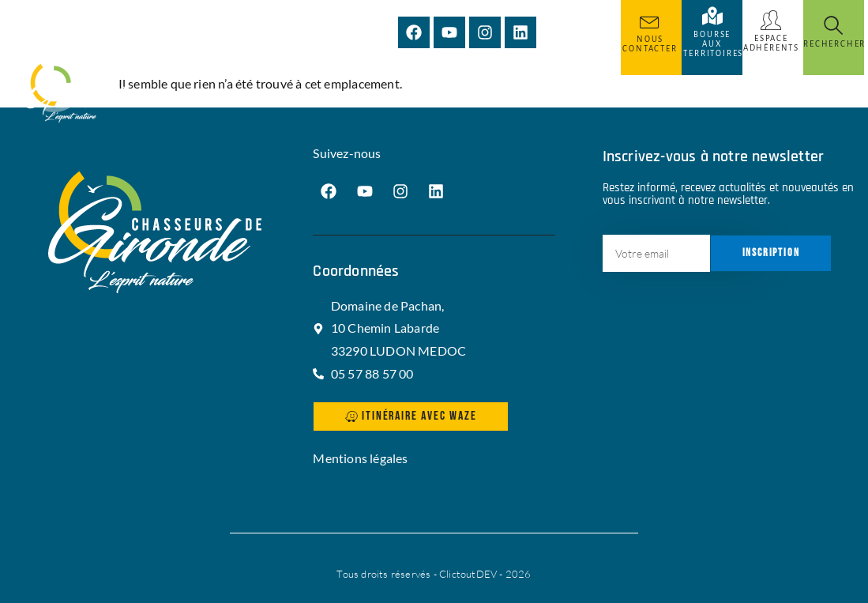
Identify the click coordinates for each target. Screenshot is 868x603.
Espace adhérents (771, 43)
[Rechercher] (833, 25)
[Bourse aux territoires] (712, 16)
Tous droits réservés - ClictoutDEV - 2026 (434, 574)
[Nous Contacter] (650, 21)
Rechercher (834, 44)
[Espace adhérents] (771, 21)
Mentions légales (360, 458)
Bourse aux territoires (713, 44)
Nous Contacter (650, 44)
